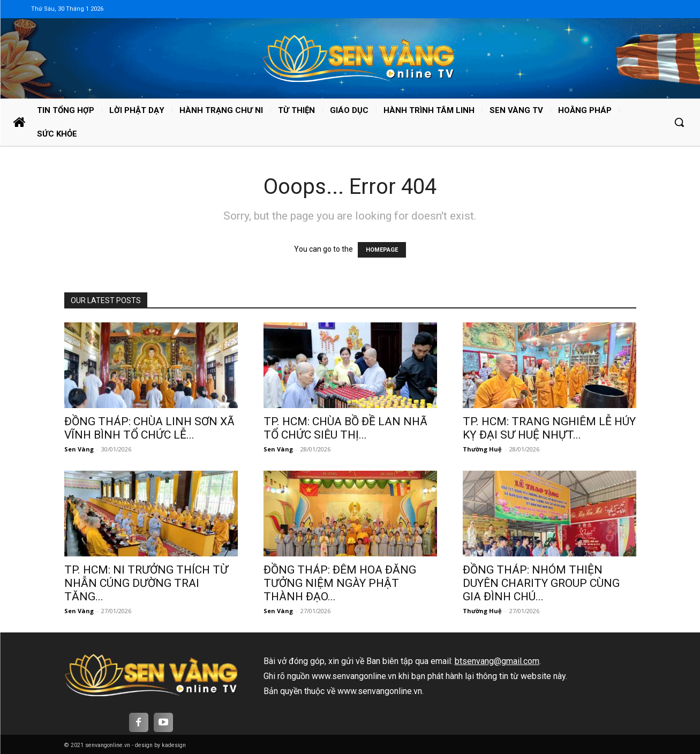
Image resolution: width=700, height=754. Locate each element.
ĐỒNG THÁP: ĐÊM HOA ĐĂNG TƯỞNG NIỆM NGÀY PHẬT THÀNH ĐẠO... (340, 583)
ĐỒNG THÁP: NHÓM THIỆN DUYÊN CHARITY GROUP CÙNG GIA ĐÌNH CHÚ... (541, 583)
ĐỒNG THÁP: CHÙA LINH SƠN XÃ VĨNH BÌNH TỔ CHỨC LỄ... (149, 428)
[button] (679, 122)
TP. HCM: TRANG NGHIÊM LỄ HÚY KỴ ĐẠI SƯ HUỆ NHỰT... (549, 428)
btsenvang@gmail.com (497, 661)
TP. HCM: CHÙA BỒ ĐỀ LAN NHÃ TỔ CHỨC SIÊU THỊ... (345, 428)
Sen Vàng (79, 449)
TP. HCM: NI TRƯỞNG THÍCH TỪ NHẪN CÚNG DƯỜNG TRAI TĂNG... (146, 583)
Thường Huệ (482, 449)
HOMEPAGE (382, 250)
